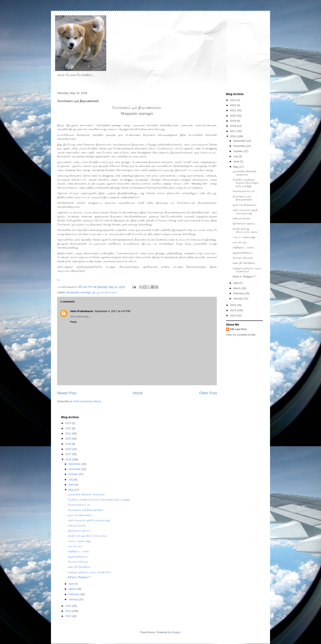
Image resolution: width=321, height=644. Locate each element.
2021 (233, 110)
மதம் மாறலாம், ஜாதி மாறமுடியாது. (245, 212)
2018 (233, 126)
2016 (233, 136)
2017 (233, 131)
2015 (233, 305)
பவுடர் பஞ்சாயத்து (244, 237)
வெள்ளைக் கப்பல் (244, 191)
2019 (233, 121)
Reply (73, 322)
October (238, 151)
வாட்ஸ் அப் (240, 242)
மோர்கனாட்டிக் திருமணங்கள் (242, 198)
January (238, 298)
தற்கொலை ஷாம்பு (244, 223)
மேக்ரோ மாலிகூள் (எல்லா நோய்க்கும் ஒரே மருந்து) (245, 183)
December (240, 141)
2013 (233, 315)
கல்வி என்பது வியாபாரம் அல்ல (245, 230)
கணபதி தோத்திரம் (244, 263)
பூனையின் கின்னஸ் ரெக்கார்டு (245, 173)
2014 (233, 310)
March (237, 288)
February (239, 293)
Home (138, 393)
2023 (233, 100)
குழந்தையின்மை (242, 253)
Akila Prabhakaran (82, 311)
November (240, 146)
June (237, 161)
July (236, 156)
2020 (233, 116)
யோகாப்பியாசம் (243, 258)
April (236, 283)
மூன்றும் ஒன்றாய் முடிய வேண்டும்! (247, 270)
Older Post (208, 393)
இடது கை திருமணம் (105, 292)
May (236, 167)
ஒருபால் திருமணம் (244, 205)
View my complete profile (241, 335)
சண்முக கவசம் (241, 218)
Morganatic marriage (79, 292)
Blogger (176, 632)
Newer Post (67, 393)
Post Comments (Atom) (87, 401)
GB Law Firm (238, 329)
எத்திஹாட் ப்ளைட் (244, 247)
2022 (233, 105)
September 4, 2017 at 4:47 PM (112, 311)
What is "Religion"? (244, 277)
